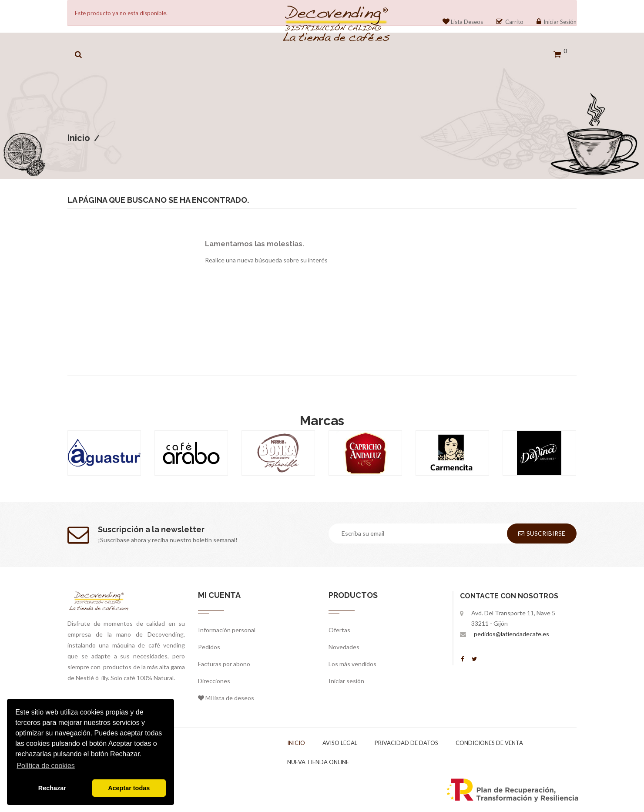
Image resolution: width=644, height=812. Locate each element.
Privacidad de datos (406, 743)
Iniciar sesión (346, 681)
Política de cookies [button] (45, 766)
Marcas (322, 421)
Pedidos (209, 647)
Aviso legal (340, 743)
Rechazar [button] (52, 788)
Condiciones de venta (489, 743)
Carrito (510, 22)
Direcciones (214, 681)
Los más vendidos (352, 664)
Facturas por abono (224, 664)
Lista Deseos (463, 22)
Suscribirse (542, 533)
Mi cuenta (219, 595)
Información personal (227, 630)
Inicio (296, 743)
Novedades (344, 647)
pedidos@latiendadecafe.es (512, 634)
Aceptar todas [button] (129, 788)
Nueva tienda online (318, 762)
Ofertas (339, 630)
